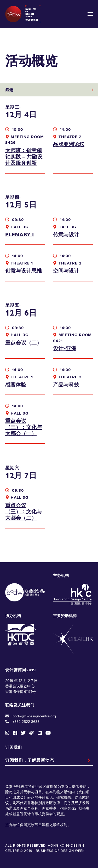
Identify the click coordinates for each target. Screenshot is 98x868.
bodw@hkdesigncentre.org (34, 716)
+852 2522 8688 (26, 722)
